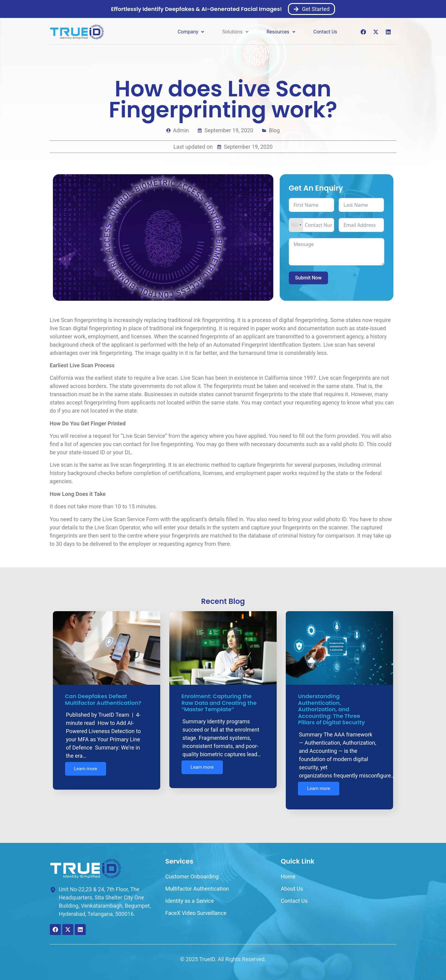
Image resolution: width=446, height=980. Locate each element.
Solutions (235, 32)
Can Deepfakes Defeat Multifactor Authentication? (104, 700)
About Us (292, 885)
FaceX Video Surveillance (196, 909)
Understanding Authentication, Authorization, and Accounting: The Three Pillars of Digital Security (332, 709)
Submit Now (308, 278)
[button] (191, 32)
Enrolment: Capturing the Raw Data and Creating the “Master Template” (219, 703)
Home (288, 873)
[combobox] (296, 225)
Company (191, 32)
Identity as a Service (189, 897)
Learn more (86, 770)
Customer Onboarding (192, 873)
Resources (281, 32)
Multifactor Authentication (197, 885)
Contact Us (325, 32)
